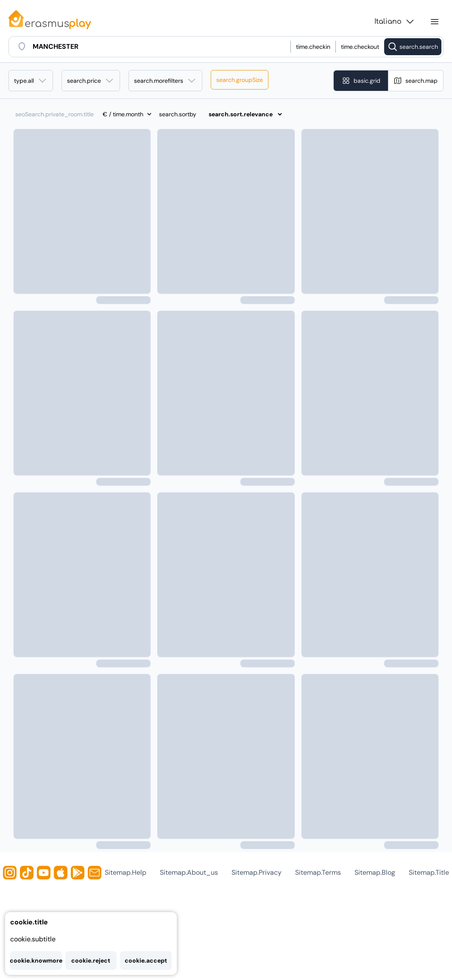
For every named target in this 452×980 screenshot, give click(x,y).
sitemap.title (429, 872)
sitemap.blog (375, 872)
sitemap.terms (318, 872)
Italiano (395, 22)
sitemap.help (126, 872)
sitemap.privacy (257, 872)
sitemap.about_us (189, 872)
